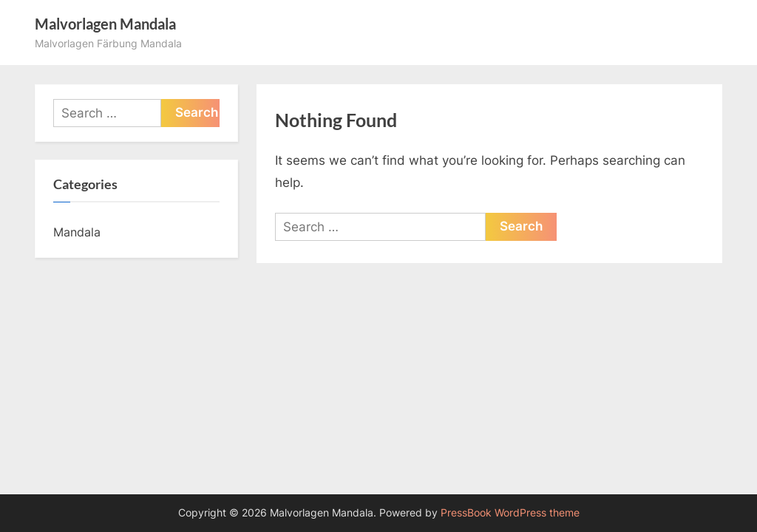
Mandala (77, 232)
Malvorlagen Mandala (105, 24)
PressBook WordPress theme (510, 513)
